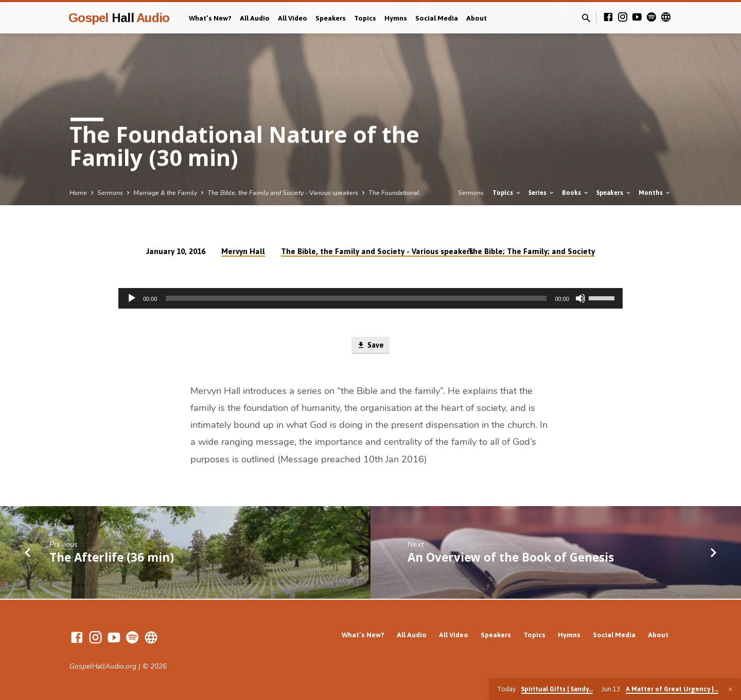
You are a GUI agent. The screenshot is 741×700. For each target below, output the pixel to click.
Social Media (437, 18)
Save (370, 346)
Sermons (110, 193)
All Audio (255, 18)
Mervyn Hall (243, 251)
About (477, 18)
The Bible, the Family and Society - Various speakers (283, 193)
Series (542, 193)
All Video (293, 18)
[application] (370, 298)
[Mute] (580, 298)
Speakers (331, 18)
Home (78, 193)
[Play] (132, 298)
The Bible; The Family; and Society (531, 251)
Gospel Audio (119, 18)
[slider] (356, 298)
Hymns (396, 18)
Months (655, 193)
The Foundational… (396, 193)
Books (576, 193)
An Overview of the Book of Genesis (511, 558)
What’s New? (210, 18)
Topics (365, 18)
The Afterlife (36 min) (112, 558)
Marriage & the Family (165, 193)
